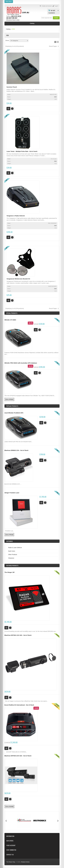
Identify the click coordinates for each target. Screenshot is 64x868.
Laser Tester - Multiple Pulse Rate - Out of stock (22, 151)
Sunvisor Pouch (12, 87)
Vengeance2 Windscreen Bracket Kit (18, 279)
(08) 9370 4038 (16, 16)
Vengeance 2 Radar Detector (16, 216)
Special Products (12, 313)
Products (12, 565)
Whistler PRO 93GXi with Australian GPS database (21, 363)
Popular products (12, 406)
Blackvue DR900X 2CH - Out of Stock (16, 450)
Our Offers (10, 841)
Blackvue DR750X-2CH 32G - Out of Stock (18, 756)
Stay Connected (11, 850)
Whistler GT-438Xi (10, 320)
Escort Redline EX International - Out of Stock (19, 705)
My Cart (53, 10)
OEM (13, 29)
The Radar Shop (11, 862)
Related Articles (25, 862)
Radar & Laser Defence (15, 548)
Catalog (8, 29)
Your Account (11, 845)
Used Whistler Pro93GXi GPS (14, 413)
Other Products (13, 555)
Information (10, 836)
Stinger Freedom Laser (12, 493)
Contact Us (10, 855)
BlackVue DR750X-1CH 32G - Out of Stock (18, 635)
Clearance (11, 558)
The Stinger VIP (10, 572)
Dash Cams (12, 551)
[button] (56, 18)
